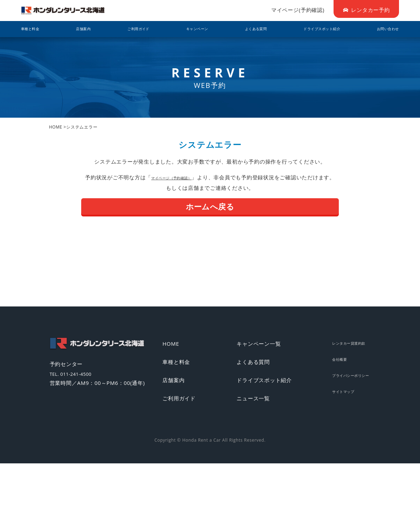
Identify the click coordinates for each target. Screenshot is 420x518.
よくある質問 (247, 29)
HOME (56, 127)
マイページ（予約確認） (171, 177)
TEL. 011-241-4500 (82, 377)
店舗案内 (83, 29)
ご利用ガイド (134, 29)
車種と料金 (35, 29)
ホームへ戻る (210, 206)
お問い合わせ (383, 29)
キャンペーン (191, 29)
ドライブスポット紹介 (315, 29)
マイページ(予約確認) (298, 10)
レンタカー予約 (366, 10)
